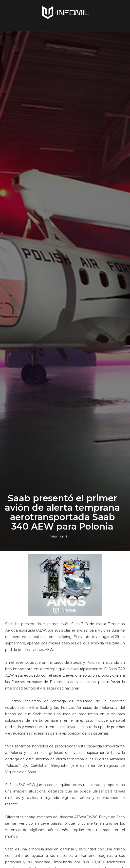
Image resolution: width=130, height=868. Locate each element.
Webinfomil (59, 536)
